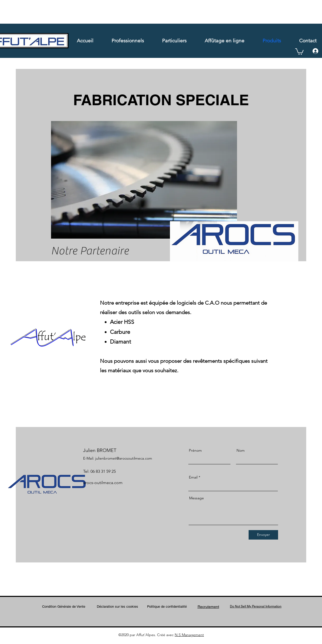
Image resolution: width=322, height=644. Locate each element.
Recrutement (208, 607)
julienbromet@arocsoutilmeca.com (124, 458)
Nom (241, 450)
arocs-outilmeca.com (103, 483)
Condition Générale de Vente (64, 607)
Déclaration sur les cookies (117, 607)
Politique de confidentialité (167, 607)
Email (193, 477)
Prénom (195, 450)
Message (197, 498)
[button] (299, 51)
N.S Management (189, 635)
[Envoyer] (263, 535)
